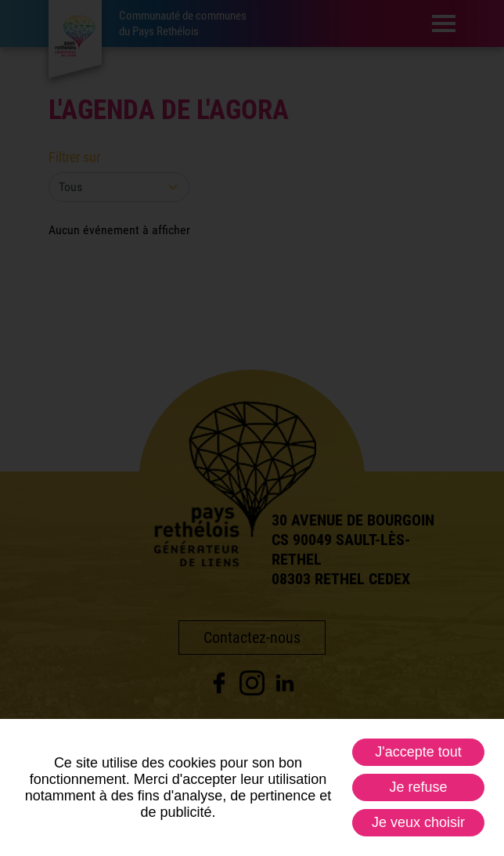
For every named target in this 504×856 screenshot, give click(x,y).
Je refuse (418, 787)
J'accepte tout (418, 752)
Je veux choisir (418, 822)
